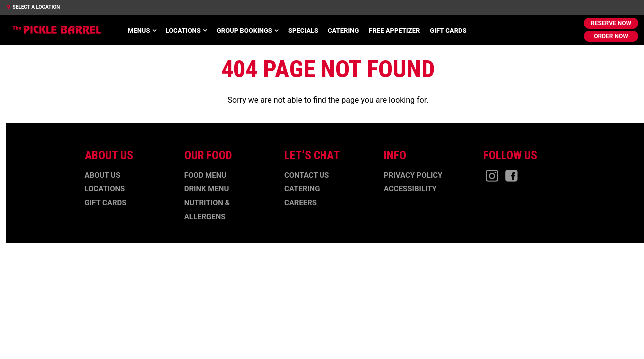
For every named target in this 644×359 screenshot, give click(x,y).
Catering (343, 31)
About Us (103, 175)
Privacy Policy (413, 175)
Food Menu (205, 175)
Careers (300, 203)
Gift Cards (448, 31)
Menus (139, 31)
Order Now (611, 36)
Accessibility (410, 189)
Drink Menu (207, 189)
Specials (303, 31)
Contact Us (307, 175)
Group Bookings (244, 31)
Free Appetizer (394, 31)
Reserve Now (611, 23)
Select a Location (34, 7)
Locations (183, 31)
